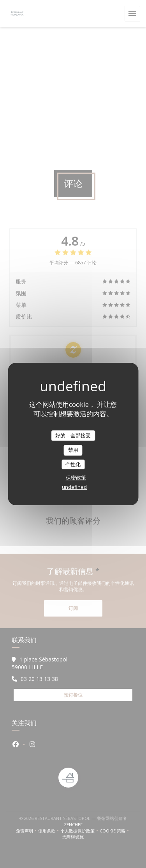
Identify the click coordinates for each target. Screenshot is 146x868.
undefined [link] (74, 487)
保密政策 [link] (76, 478)
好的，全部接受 (73, 435)
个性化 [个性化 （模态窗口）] (73, 464)
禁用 (73, 450)
